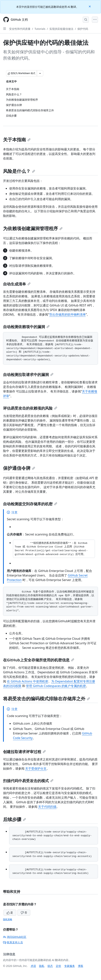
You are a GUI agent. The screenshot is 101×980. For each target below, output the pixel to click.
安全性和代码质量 (20, 29)
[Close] (90, 6)
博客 (81, 966)
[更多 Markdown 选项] (40, 73)
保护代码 (83, 29)
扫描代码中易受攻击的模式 (28, 781)
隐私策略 (8, 919)
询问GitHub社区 (15, 937)
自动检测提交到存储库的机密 (30, 504)
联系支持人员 (13, 942)
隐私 (42, 966)
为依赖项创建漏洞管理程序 (33, 228)
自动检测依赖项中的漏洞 (26, 327)
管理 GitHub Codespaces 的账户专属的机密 (56, 686)
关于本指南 (17, 139)
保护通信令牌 (19, 468)
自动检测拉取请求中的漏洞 (28, 375)
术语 (33, 966)
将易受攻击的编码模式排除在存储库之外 (46, 698)
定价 (59, 966)
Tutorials (40, 29)
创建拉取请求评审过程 (24, 752)
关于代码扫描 (47, 807)
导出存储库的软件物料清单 (67, 314)
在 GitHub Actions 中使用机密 (28, 681)
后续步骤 (14, 819)
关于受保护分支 (36, 768)
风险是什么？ (19, 171)
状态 (50, 966)
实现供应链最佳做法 (61, 29)
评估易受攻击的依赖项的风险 (30, 408)
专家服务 (70, 966)
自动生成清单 (17, 284)
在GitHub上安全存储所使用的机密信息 (39, 660)
